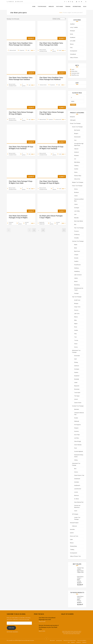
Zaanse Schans (78, 403)
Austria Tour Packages (77, 127)
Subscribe (11, 628)
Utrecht (76, 399)
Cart (69, 642)
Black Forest (77, 251)
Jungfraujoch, (77, 485)
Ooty (71, 47)
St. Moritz (77, 499)
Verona (76, 347)
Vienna (76, 172)
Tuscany (76, 340)
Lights (71, 539)
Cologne (76, 255)
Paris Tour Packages (79, 228)
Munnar (72, 44)
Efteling (76, 362)
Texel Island (77, 393)
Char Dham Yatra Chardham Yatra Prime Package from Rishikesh (51, 78)
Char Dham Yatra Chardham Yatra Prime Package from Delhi (51, 44)
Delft (75, 359)
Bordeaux (77, 192)
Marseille (76, 218)
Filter (73, 105)
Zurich (76, 511)
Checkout (84, 642)
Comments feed (75, 73)
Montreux (77, 495)
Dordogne (77, 208)
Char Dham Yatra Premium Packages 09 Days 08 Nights (49, 182)
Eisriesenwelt (77, 137)
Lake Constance (78, 275)
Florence (76, 310)
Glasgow (76, 428)
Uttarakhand (73, 54)
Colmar (76, 204)
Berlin (76, 248)
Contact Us (78, 642)
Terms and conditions (82, 640)
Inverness (77, 431)
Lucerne (76, 492)
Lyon (75, 214)
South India (60, 6)
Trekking (68, 6)
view (33, 50)
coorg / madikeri (74, 27)
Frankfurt (76, 261)
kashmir (72, 533)
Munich (76, 281)
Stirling (76, 460)
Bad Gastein (77, 130)
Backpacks (72, 117)
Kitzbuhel (76, 155)
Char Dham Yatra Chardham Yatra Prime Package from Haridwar (21, 78)
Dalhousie (74, 526)
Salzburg (76, 166)
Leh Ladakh (73, 41)
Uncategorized (74, 51)
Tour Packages (42, 6)
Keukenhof (77, 376)
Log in (73, 69)
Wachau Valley (78, 176)
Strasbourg (77, 234)
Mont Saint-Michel (79, 221)
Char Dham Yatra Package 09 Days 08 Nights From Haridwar (21, 148)
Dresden (76, 258)
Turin (75, 337)
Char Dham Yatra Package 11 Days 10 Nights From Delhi (21, 182)
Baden (76, 245)
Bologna (76, 303)
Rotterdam (77, 389)
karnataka (72, 529)
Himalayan (72, 31)
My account (52, 640)
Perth (76, 448)
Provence (76, 231)
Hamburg (76, 268)
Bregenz (76, 133)
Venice (76, 344)
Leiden (76, 382)
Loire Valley (77, 211)
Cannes (76, 196)
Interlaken (77, 482)
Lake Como (77, 314)
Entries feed (74, 71)
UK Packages (75, 514)
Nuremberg (77, 285)
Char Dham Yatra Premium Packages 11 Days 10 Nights (18, 217)
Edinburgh (77, 421)
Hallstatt (76, 149)
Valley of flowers (74, 58)
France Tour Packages (77, 186)
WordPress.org (75, 75)
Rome (76, 327)
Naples (76, 324)
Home (34, 6)
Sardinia (76, 330)
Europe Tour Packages (75, 123)
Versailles (77, 238)
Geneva (76, 472)
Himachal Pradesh (74, 523)
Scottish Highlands (79, 451)
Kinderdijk (77, 379)
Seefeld (76, 169)
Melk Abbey (77, 162)
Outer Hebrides (78, 445)
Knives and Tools (74, 536)
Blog (85, 6)
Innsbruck (76, 152)
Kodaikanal (73, 37)
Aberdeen (77, 409)
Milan (76, 320)
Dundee (76, 418)
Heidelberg (77, 271)
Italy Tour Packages (77, 297)
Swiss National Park (79, 502)
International (77, 6)
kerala (71, 34)
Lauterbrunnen (78, 489)
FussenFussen (77, 265)
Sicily (75, 334)
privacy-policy (59, 640)
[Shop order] (59, 19)
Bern (75, 469)
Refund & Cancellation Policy (70, 640)
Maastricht (77, 386)
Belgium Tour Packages (78, 182)
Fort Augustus (78, 425)
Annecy (76, 189)
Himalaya (51, 6)
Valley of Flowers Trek (75, 556)
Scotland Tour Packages (78, 406)
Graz (75, 140)
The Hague (77, 396)
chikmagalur (73, 120)
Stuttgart (76, 293)
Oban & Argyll (78, 441)
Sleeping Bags (73, 546)
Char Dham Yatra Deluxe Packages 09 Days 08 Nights (21, 113)
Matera (76, 317)
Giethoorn (77, 366)
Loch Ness (77, 438)
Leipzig (76, 278)
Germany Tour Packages (78, 241)
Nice (75, 224)
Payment (73, 642)
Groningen (77, 369)
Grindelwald (77, 479)
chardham (72, 24)
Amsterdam (77, 356)
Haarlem (76, 372)
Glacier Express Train (79, 475)
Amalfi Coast (77, 300)
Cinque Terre (77, 307)
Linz (75, 159)
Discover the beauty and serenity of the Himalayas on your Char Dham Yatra (49, 627)
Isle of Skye (77, 435)
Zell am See (77, 179)
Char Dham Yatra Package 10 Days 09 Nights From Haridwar (51, 148)
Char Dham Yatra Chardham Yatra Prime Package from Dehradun (21, 44)
